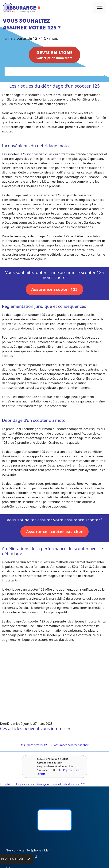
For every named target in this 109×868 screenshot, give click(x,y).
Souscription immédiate (54, 55)
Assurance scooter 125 (54, 289)
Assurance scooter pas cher (54, 532)
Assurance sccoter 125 (34, 745)
